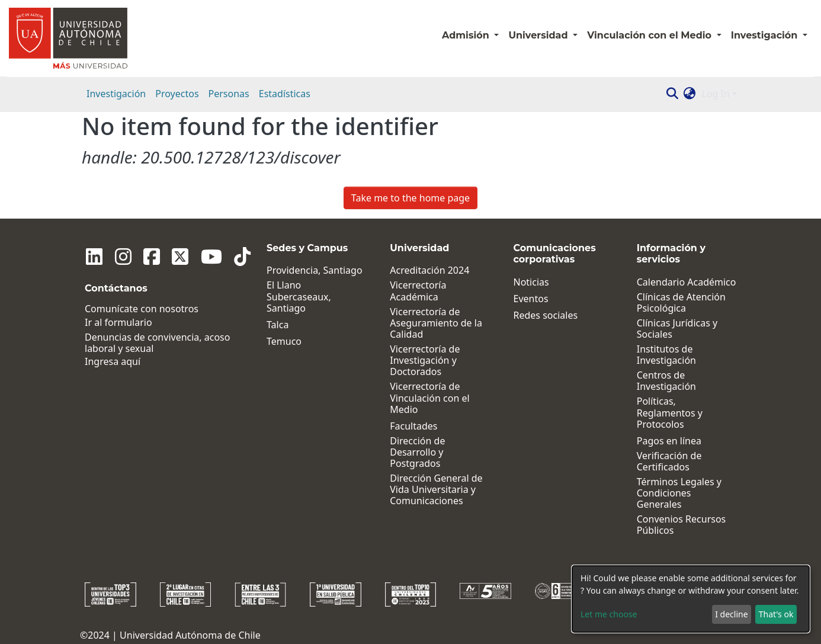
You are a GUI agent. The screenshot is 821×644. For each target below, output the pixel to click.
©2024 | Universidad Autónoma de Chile (170, 624)
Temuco (278, 342)
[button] (690, 94)
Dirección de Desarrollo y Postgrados (413, 453)
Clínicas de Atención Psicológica (679, 303)
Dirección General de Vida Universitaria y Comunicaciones (431, 490)
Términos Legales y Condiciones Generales (677, 482)
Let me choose (609, 614)
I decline (731, 614)
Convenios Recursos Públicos (680, 514)
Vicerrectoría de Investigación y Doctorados (420, 361)
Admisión (467, 35)
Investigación (116, 94)
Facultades (409, 426)
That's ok (776, 614)
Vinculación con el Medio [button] (650, 35)
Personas (229, 94)
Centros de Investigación (665, 381)
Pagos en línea (667, 430)
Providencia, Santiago (308, 270)
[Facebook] (145, 257)
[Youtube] (200, 257)
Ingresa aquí (113, 362)
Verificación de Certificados (668, 450)
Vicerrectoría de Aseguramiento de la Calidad (431, 323)
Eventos (527, 299)
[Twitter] (171, 257)
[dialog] (691, 599)
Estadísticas (285, 94)
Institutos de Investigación (665, 355)
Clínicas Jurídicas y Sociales (675, 329)
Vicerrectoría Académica (413, 291)
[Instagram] (119, 257)
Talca (271, 325)
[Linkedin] (93, 257)
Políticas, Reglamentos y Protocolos (685, 407)
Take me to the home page (411, 198)
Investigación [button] (766, 35)
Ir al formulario (118, 323)
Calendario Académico (685, 282)
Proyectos (177, 94)
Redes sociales (542, 315)
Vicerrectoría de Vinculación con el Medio (425, 398)
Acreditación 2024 (425, 270)
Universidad (539, 35)
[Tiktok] (228, 257)
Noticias (528, 282)
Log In (716, 94)
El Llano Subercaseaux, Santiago (292, 297)
